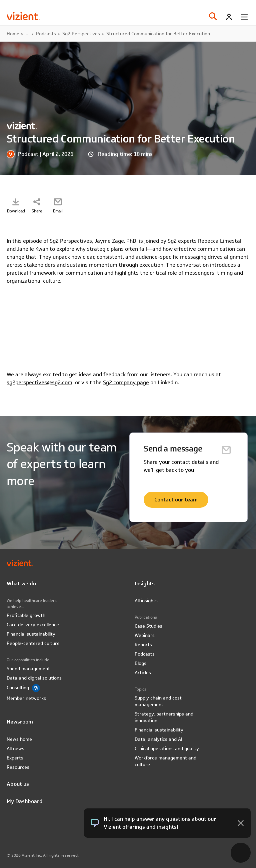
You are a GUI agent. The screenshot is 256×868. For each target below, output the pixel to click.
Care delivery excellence (33, 625)
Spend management (28, 669)
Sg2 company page (126, 382)
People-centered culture (33, 643)
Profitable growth (26, 615)
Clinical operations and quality (167, 748)
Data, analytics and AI (158, 739)
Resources (18, 767)
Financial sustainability (31, 634)
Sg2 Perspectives (81, 34)
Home (13, 34)
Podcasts (46, 34)
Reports (143, 645)
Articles (143, 673)
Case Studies (148, 626)
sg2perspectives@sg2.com (39, 382)
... (28, 34)
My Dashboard (25, 801)
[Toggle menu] (244, 17)
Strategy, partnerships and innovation (164, 717)
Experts (15, 758)
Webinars (145, 635)
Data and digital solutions (34, 678)
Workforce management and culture (165, 761)
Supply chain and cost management (158, 701)
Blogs (140, 663)
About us (18, 784)
